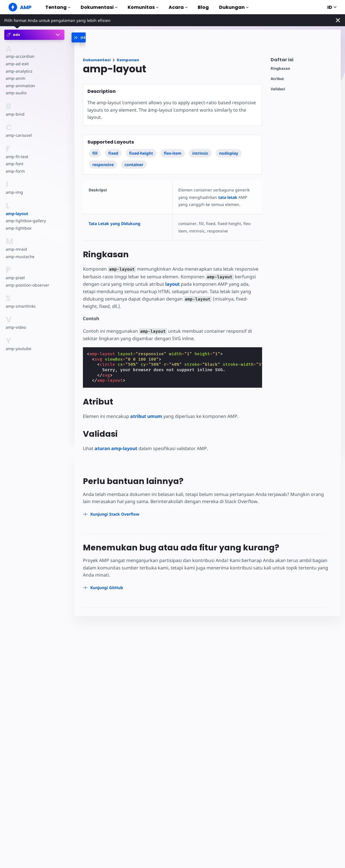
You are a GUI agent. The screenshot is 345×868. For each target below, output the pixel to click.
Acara (178, 7)
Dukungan (234, 7)
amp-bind (15, 114)
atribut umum (146, 416)
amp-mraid (16, 249)
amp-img (14, 192)
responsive (103, 165)
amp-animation (20, 86)
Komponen (128, 60)
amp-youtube (18, 349)
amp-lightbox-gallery (25, 221)
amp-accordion (20, 56)
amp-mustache (20, 257)
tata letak (227, 197)
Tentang (58, 7)
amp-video (16, 327)
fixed (113, 153)
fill (95, 153)
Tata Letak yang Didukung (115, 223)
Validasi (278, 89)
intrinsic (201, 153)
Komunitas (143, 7)
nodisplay (229, 153)
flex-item (173, 153)
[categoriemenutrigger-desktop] (93, 37)
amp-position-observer (27, 285)
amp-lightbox (18, 228)
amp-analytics (19, 71)
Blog (203, 7)
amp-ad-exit (17, 64)
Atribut (277, 79)
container (134, 165)
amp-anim (15, 78)
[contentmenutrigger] (303, 61)
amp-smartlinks (20, 306)
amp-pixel (15, 278)
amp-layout (17, 214)
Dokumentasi (99, 7)
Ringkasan (280, 69)
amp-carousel (18, 135)
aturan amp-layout (116, 448)
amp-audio (16, 93)
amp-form (15, 171)
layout (172, 284)
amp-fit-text (17, 157)
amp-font (14, 164)
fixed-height (141, 153)
